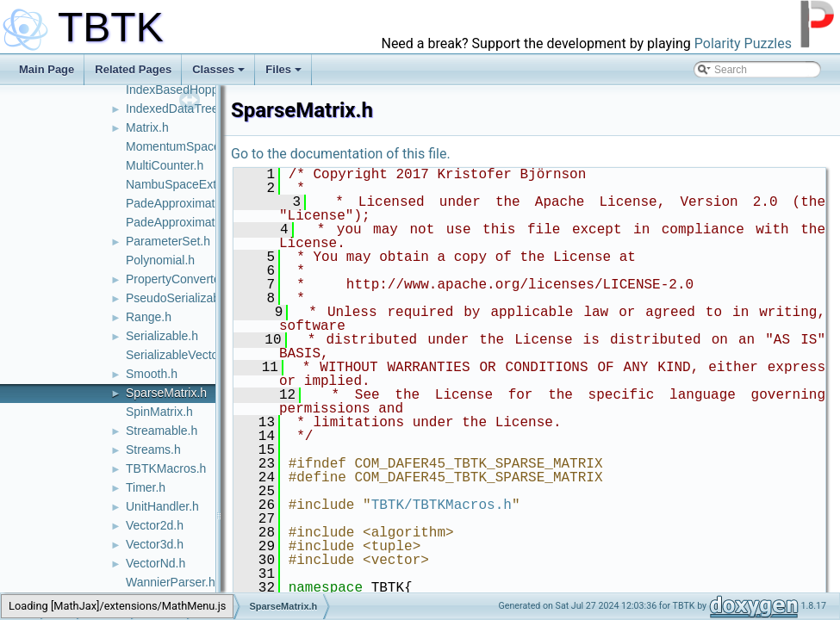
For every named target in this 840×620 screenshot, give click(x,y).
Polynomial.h (160, 260)
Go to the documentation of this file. (341, 154)
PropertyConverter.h (180, 279)
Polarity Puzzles (743, 43)
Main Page (47, 69)
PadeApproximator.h (180, 203)
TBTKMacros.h (166, 468)
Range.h (149, 317)
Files (283, 69)
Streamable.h (162, 431)
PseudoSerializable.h (183, 298)
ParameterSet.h (168, 241)
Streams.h (153, 449)
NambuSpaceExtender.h (191, 184)
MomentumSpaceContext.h (199, 146)
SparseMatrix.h (166, 393)
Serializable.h (162, 336)
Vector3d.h (155, 544)
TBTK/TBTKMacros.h (442, 505)
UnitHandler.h (162, 506)
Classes (218, 69)
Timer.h (146, 487)
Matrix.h (147, 127)
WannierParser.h (171, 582)
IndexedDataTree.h (177, 108)
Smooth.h (152, 374)
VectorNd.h (156, 563)
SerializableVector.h (179, 355)
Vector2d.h (155, 525)
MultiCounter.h (165, 165)
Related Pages (133, 69)
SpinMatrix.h (159, 412)
